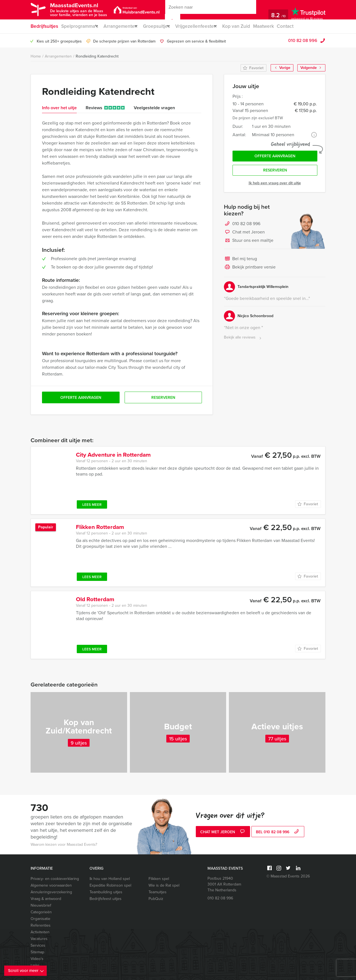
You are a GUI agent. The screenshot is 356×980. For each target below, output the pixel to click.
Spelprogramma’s (80, 26)
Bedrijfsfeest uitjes (106, 899)
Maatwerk (277, 26)
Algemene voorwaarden (51, 885)
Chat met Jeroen (244, 236)
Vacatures (39, 939)
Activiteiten (40, 932)
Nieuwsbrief (41, 905)
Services (38, 945)
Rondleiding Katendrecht (97, 56)
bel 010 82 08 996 (278, 832)
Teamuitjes (158, 892)
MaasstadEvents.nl (82, 9)
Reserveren (275, 173)
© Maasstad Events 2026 (288, 876)
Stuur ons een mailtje (249, 244)
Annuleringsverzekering (51, 892)
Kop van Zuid (249, 26)
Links (35, 965)
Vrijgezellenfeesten (206, 26)
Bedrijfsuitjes (44, 26)
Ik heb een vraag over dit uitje (275, 186)
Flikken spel (159, 879)
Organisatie (40, 919)
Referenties (41, 925)
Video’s (37, 959)
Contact (300, 26)
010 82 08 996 (303, 40)
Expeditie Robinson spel (110, 885)
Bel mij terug (240, 262)
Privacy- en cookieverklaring (55, 879)
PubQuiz (156, 899)
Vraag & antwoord (46, 899)
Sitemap (37, 952)
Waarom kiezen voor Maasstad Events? (64, 845)
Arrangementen (124, 26)
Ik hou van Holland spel (110, 879)
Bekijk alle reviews (243, 341)
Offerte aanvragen (275, 157)
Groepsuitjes (163, 26)
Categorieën (41, 912)
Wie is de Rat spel (164, 885)
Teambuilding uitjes (106, 892)
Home (36, 56)
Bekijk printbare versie (250, 271)
